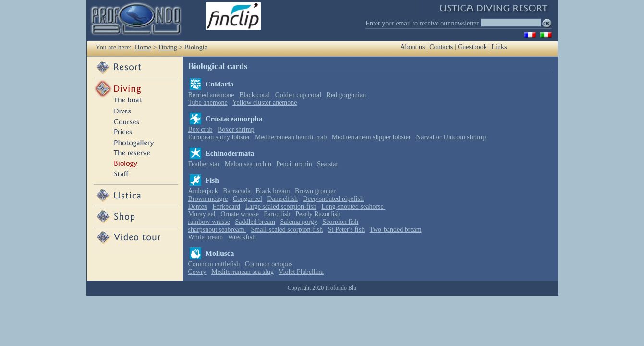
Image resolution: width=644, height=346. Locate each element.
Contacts (441, 47)
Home (143, 47)
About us (413, 47)
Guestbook (472, 47)
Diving (168, 47)
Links (499, 47)
